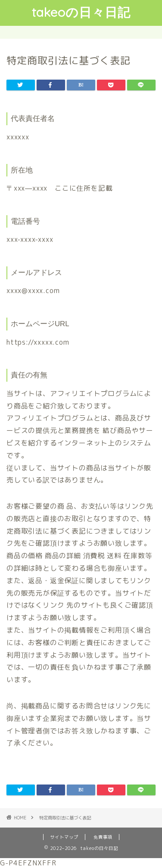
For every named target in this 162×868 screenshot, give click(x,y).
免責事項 (103, 837)
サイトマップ (64, 837)
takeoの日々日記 (81, 12)
